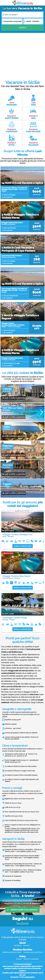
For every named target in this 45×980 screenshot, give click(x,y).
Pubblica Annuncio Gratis (12, 952)
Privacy (19, 959)
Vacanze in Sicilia (23, 3)
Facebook (22, 924)
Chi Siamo (18, 945)
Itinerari (26, 945)
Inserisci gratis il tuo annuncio (22, 910)
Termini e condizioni (31, 959)
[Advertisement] (22, 55)
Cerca (22, 28)
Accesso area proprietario (33, 952)
